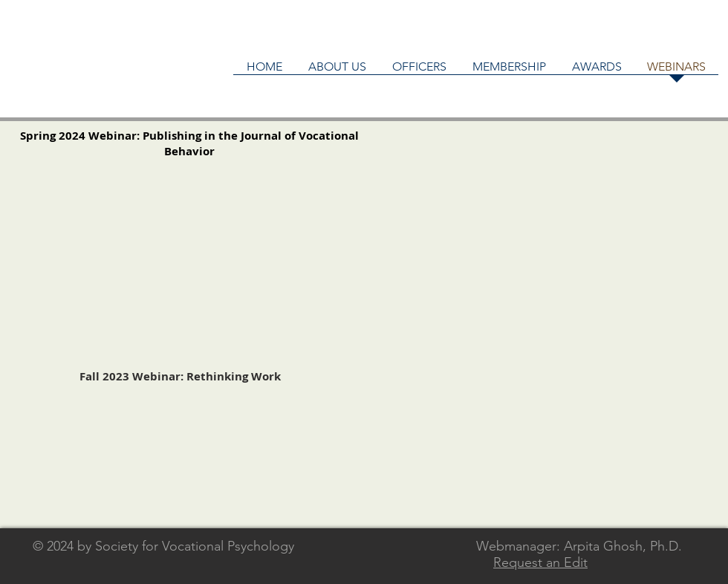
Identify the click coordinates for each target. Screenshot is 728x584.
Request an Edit (540, 562)
